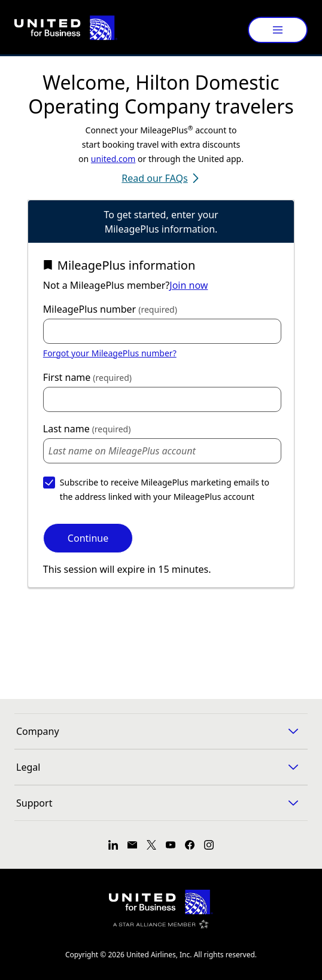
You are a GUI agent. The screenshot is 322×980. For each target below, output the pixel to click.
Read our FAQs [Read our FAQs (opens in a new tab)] (161, 178)
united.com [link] (113, 159)
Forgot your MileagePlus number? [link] (110, 353)
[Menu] (278, 30)
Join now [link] (189, 285)
